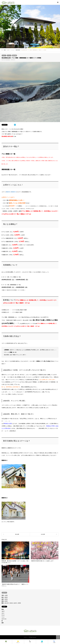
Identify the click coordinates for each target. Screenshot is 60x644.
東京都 (11, 603)
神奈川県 (7, 603)
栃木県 (15, 603)
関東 (3, 603)
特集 (5, 50)
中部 (3, 595)
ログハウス (4, 619)
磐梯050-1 (9, 192)
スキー (4, 55)
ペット (3, 617)
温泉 (3, 623)
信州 (3, 599)
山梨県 (6, 595)
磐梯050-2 (14, 192)
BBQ (3, 609)
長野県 (6, 599)
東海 (3, 601)
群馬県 (19, 603)
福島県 (6, 597)
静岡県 (6, 601)
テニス (3, 615)
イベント (9, 55)
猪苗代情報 (14, 55)
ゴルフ (3, 611)
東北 (3, 597)
